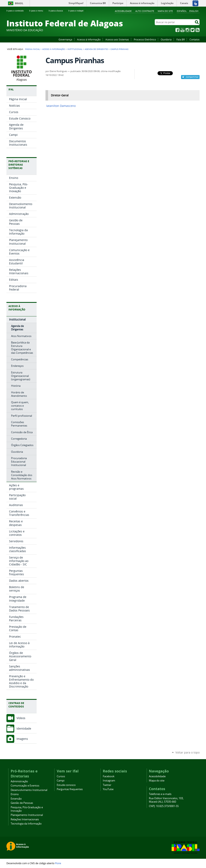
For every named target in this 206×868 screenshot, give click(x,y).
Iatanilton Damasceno (61, 106)
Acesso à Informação (89, 39)
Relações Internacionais (25, 819)
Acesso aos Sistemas (117, 39)
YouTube (182, 30)
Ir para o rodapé (78, 11)
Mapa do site (165, 11)
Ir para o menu (38, 11)
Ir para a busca (57, 11)
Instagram (187, 30)
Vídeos (21, 718)
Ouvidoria (166, 39)
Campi (61, 781)
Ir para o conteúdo (17, 11)
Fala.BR (181, 39)
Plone (58, 863)
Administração (19, 781)
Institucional (75, 49)
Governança (65, 39)
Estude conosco (66, 785)
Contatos (195, 39)
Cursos (61, 776)
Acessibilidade (123, 11)
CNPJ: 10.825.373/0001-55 (164, 806)
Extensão (16, 799)
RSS (198, 30)
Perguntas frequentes (70, 789)
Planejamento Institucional (27, 815)
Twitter (193, 30)
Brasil (19, 3)
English (194, 11)
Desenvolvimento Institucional (29, 790)
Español (182, 11)
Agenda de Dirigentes (96, 49)
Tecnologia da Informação (26, 824)
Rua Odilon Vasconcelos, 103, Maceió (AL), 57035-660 (166, 800)
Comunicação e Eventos (25, 786)
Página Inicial (32, 49)
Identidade (24, 728)
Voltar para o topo (187, 752)
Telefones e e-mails (160, 794)
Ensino (15, 794)
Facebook (177, 30)
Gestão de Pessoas (22, 803)
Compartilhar (192, 77)
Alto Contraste (145, 11)
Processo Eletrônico (145, 39)
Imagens (22, 739)
